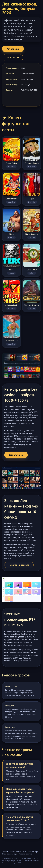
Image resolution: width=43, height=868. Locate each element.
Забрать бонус (16, 455)
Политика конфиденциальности (14, 852)
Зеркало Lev (13, 57)
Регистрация (13, 49)
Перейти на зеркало (19, 565)
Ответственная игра (10, 854)
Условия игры (33, 852)
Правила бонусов (25, 854)
